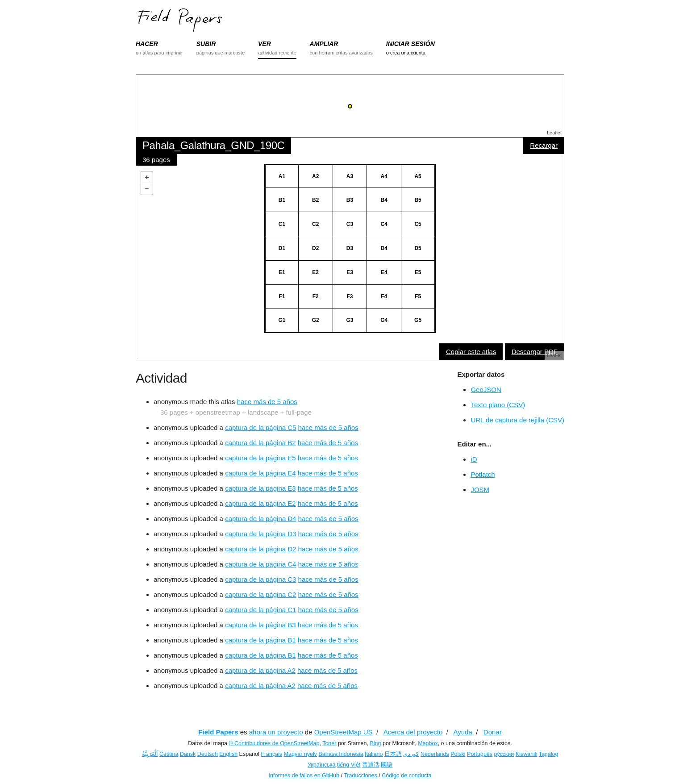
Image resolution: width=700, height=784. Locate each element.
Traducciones (360, 776)
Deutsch (208, 754)
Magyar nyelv (300, 754)
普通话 (371, 765)
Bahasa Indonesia (341, 754)
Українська (322, 765)
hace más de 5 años (267, 402)
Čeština (169, 754)
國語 (387, 765)
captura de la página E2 (260, 503)
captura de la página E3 (260, 488)
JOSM (480, 490)
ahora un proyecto (276, 732)
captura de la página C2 (260, 594)
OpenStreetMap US (344, 732)
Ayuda (463, 732)
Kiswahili (527, 754)
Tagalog (549, 754)
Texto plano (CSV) (498, 405)
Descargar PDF (535, 352)
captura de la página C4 (260, 564)
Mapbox (428, 743)
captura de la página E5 (260, 458)
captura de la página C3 (260, 579)
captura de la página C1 (260, 610)
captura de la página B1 (260, 640)
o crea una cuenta (406, 53)
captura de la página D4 (260, 519)
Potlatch (483, 474)
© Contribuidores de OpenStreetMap (274, 743)
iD (474, 459)
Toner (329, 743)
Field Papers (218, 732)
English (228, 754)
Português (480, 754)
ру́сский (504, 754)
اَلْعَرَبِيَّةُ (150, 754)
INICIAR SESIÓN (410, 44)
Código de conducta (406, 776)
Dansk (188, 754)
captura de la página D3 (260, 534)
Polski (458, 754)
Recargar (544, 145)
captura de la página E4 (260, 473)
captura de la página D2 (260, 549)
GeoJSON (486, 390)
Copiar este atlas (471, 352)
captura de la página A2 (260, 670)
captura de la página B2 (260, 443)
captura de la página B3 (260, 625)
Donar (493, 732)
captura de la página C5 (260, 427)
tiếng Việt (349, 765)
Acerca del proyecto (413, 732)
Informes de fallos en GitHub (304, 776)
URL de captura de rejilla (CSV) (517, 420)
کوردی (411, 754)
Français (271, 754)
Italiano (374, 754)
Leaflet (554, 133)
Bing (375, 743)
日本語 (393, 754)
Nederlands (435, 754)
